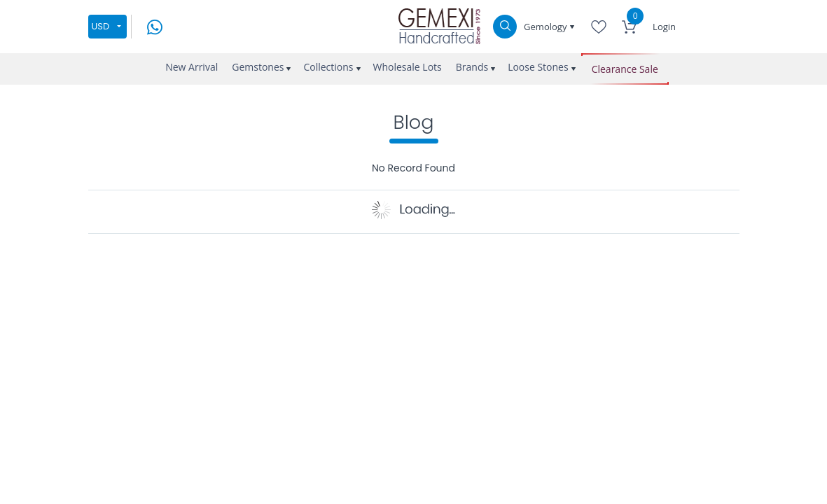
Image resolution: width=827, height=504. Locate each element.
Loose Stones (538, 67)
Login (664, 27)
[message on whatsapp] (155, 26)
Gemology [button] (547, 27)
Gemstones (258, 67)
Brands (472, 67)
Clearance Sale (625, 69)
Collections (328, 67)
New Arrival (192, 67)
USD (101, 26)
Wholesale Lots (408, 67)
